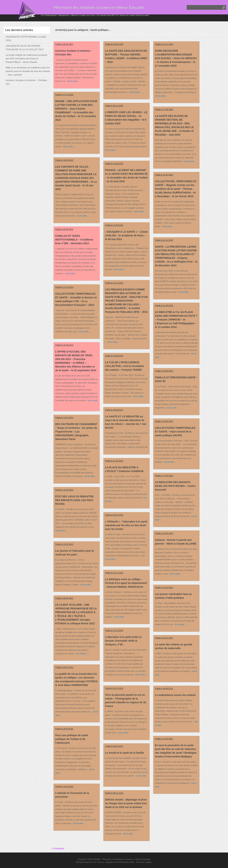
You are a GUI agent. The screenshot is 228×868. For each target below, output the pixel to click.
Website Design (83, 862)
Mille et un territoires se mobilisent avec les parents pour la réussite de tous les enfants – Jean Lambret (28, 71)
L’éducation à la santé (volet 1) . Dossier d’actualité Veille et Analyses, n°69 (124, 641)
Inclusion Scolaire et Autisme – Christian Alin (26, 82)
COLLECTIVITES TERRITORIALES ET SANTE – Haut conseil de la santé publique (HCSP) (175, 432)
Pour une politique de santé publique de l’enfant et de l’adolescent (72, 739)
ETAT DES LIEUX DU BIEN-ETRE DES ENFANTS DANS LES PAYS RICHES (74, 500)
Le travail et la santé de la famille (125, 753)
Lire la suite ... (72, 81)
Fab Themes (98, 862)
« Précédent (58, 848)
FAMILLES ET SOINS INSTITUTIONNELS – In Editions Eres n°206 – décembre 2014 (74, 240)
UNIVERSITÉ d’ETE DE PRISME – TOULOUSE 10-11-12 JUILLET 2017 (25, 48)
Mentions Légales (144, 862)
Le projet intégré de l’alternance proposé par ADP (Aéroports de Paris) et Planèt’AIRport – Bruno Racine (26, 59)
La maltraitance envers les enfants (175, 695)
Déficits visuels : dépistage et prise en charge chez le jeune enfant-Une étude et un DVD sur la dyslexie (126, 803)
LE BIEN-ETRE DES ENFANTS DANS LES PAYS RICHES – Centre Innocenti (175, 486)
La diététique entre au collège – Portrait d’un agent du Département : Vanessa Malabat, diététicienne (126, 583)
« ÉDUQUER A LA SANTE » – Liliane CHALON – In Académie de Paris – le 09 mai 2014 (126, 235)
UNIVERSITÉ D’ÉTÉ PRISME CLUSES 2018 (26, 39)
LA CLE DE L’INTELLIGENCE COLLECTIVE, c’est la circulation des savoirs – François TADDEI (125, 366)
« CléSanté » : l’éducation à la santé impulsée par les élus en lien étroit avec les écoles (126, 525)
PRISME (97, 859)
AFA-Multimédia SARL (125, 862)
